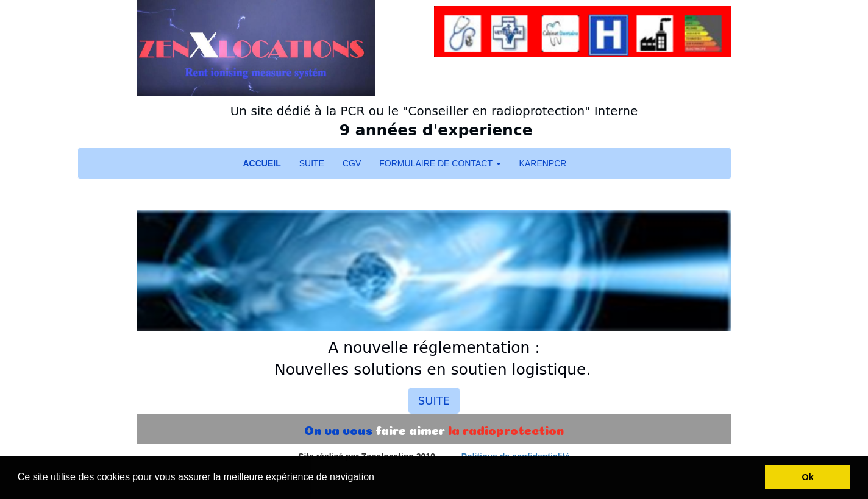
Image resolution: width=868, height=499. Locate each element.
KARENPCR (543, 163)
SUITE (312, 163)
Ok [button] (808, 477)
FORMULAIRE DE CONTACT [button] (440, 163)
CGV (352, 163)
